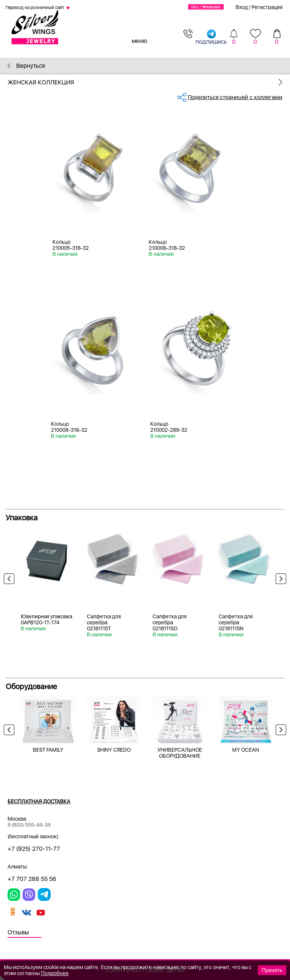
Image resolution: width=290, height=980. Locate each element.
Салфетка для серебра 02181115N (236, 622)
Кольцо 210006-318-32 (167, 245)
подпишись (211, 37)
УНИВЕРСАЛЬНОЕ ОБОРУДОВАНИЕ (180, 753)
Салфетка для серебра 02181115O (170, 622)
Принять (272, 970)
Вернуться (26, 66)
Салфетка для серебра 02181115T (104, 622)
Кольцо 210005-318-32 (71, 245)
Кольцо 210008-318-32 (69, 427)
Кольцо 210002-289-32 (169, 427)
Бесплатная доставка (39, 801)
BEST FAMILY (48, 750)
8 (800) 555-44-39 (29, 825)
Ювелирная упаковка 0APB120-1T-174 (46, 619)
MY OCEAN (246, 750)
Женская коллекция (149, 82)
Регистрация (267, 7)
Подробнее (55, 973)
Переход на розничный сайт (35, 8)
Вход (242, 7)
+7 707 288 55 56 (32, 879)
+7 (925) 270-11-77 (34, 849)
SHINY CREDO (114, 750)
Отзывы (18, 932)
